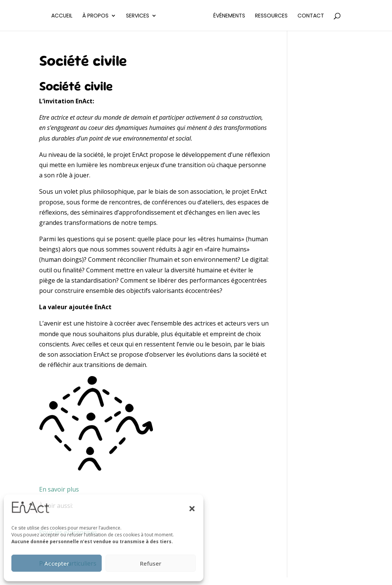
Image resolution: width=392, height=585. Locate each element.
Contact (318, 16)
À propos (88, 16)
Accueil (55, 16)
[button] (192, 509)
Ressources (279, 16)
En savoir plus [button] (59, 489)
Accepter (57, 563)
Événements (236, 16)
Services (130, 16)
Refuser (151, 563)
